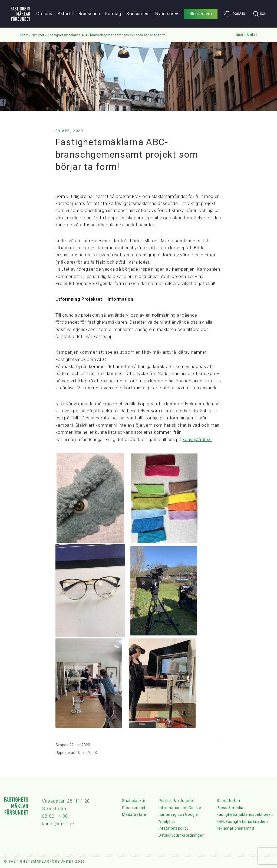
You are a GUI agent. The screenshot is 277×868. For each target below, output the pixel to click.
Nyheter (38, 35)
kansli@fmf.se (197, 440)
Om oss (44, 14)
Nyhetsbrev (167, 14)
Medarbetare (134, 814)
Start (24, 35)
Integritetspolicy (174, 828)
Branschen (89, 14)
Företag (113, 14)
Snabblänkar (134, 801)
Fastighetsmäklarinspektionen (245, 814)
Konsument (138, 14)
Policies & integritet (177, 801)
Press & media (230, 808)
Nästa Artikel (246, 35)
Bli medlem (201, 14)
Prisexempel (134, 808)
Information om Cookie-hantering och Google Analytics (181, 815)
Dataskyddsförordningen (182, 835)
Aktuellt (65, 14)
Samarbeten (228, 801)
